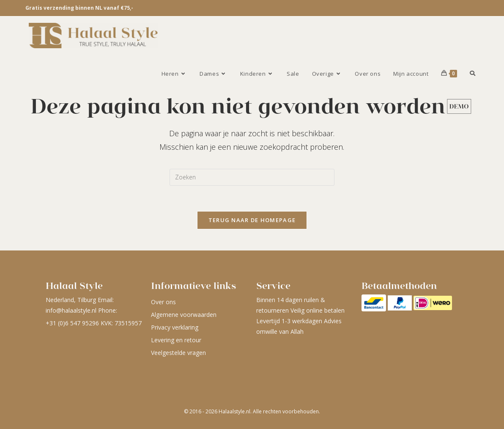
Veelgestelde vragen (178, 353)
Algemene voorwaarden (184, 315)
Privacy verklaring (175, 327)
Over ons (163, 302)
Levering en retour (176, 340)
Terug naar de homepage (252, 220)
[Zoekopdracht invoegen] (252, 177)
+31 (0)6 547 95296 (72, 323)
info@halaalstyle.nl (71, 310)
